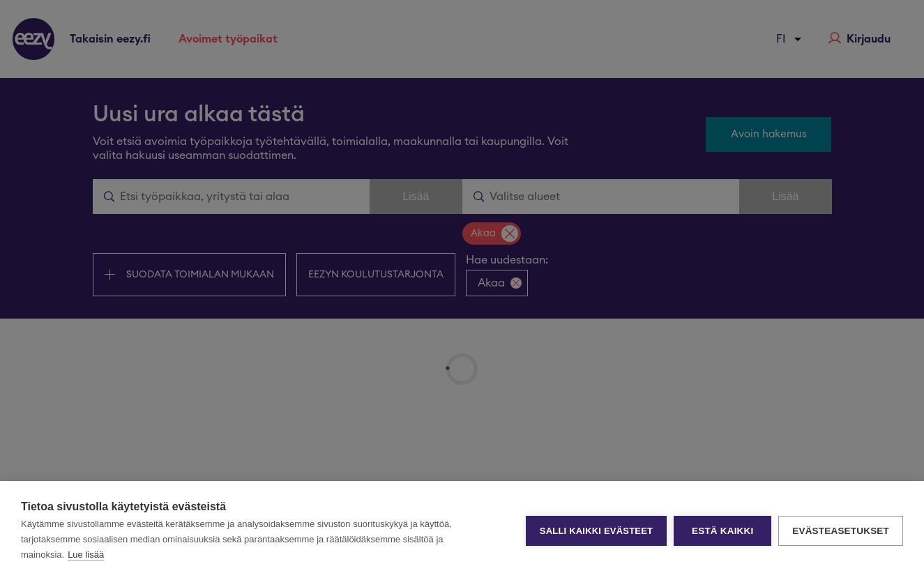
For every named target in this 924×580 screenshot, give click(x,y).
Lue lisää (86, 555)
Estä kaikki (722, 531)
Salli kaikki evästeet (596, 531)
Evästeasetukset (841, 531)
